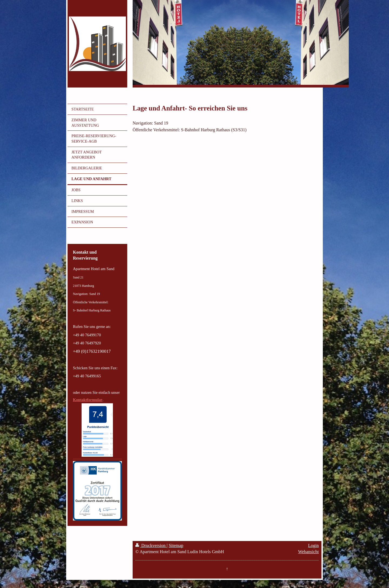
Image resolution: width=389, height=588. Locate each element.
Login (313, 545)
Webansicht (308, 552)
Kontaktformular (88, 400)
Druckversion (151, 545)
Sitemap (176, 545)
